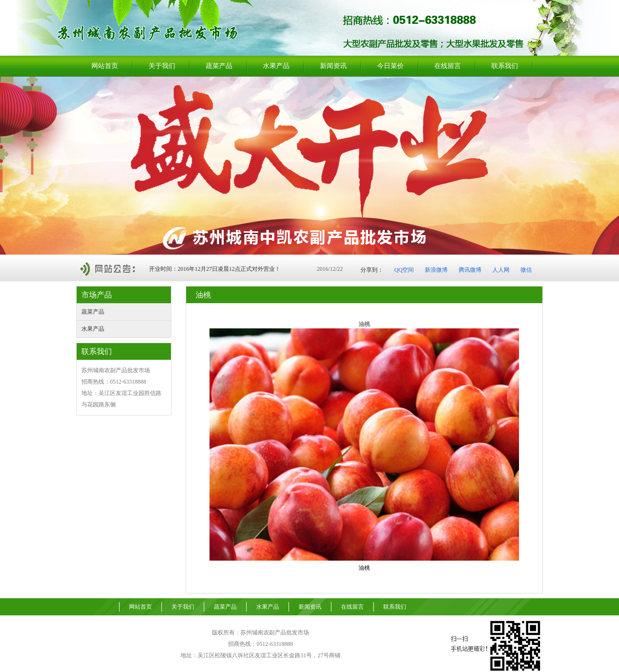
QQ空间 (404, 270)
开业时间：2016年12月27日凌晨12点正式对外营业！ (215, 269)
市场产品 (97, 295)
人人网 (501, 270)
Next (609, 165)
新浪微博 (436, 270)
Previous (7, 165)
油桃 (364, 568)
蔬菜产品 (93, 312)
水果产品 (93, 329)
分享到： (372, 270)
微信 (526, 270)
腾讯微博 (470, 270)
